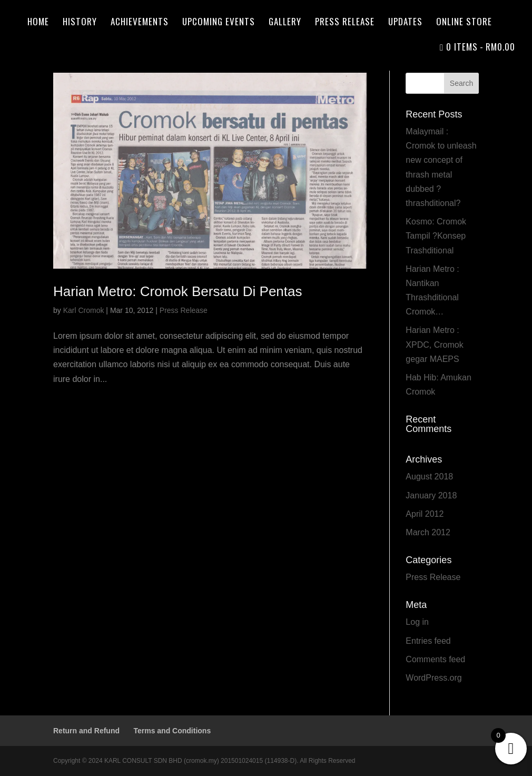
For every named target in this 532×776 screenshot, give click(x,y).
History (80, 23)
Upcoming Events (219, 23)
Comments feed (435, 659)
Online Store (464, 23)
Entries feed (428, 641)
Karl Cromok (84, 310)
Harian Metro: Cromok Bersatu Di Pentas (178, 291)
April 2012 (425, 514)
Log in (417, 622)
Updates (405, 23)
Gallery (285, 23)
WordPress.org (434, 678)
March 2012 (428, 532)
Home (38, 23)
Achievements (140, 23)
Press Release (345, 23)
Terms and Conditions (172, 731)
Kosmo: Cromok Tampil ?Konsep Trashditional (436, 236)
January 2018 (431, 495)
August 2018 (429, 477)
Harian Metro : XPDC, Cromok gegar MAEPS (434, 344)
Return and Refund (86, 731)
